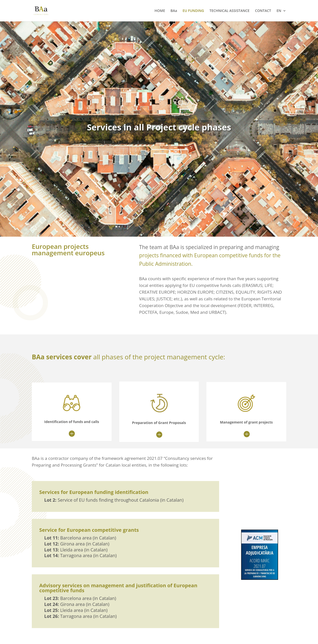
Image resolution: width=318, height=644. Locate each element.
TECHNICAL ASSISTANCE (229, 11)
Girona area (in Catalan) (77, 544)
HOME (160, 11)
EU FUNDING (193, 11)
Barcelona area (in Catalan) (80, 538)
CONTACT (263, 11)
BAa (174, 11)
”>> (41, 328)
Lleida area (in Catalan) (76, 550)
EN (279, 11)
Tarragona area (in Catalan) (80, 555)
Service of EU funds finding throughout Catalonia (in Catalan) (114, 500)
